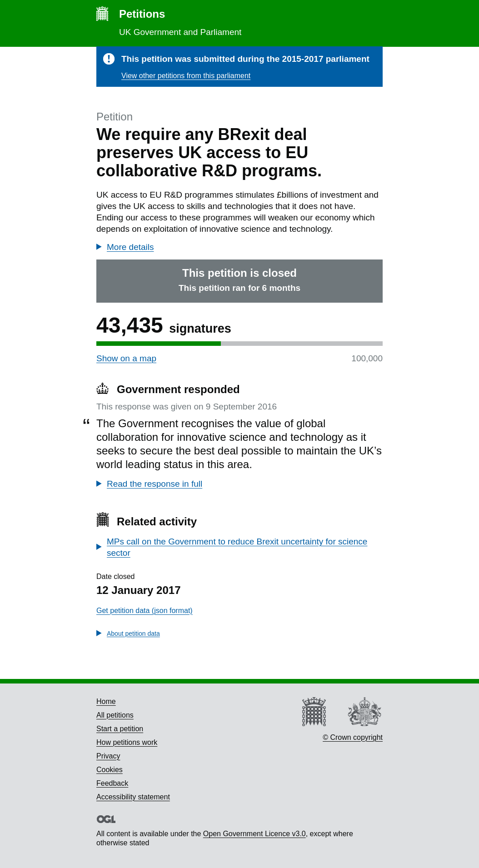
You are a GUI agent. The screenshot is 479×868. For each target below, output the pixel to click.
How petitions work (127, 742)
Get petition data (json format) (145, 611)
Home (106, 701)
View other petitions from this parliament (186, 76)
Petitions (142, 14)
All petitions (115, 715)
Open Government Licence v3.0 (254, 834)
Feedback (112, 783)
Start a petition (120, 729)
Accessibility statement (133, 797)
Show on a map (126, 358)
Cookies (110, 770)
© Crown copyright (353, 737)
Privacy (108, 756)
